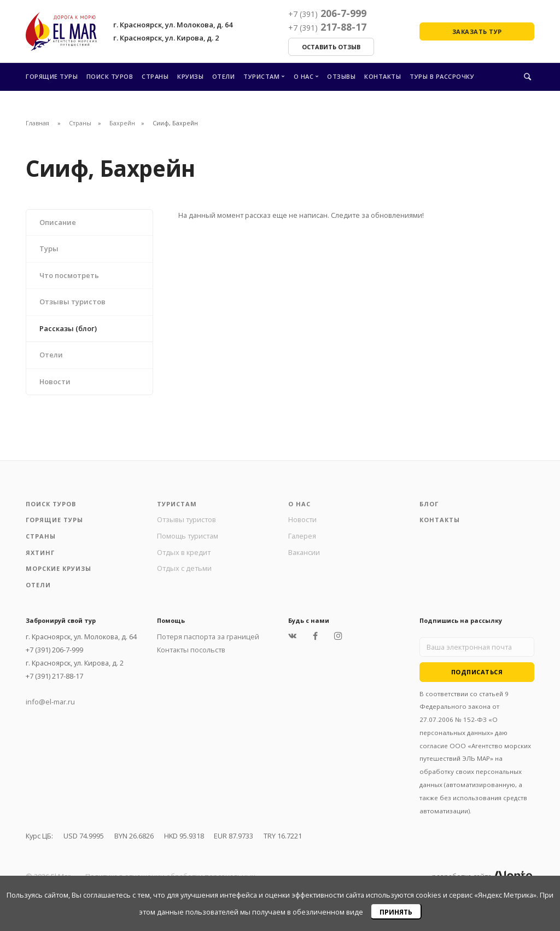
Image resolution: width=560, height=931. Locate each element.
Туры (49, 248)
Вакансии (304, 552)
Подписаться (477, 672)
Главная (37, 123)
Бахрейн (122, 123)
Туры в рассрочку (442, 76)
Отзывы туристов (72, 302)
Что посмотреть (69, 275)
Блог (429, 504)
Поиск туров (110, 76)
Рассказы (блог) (68, 328)
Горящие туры (52, 76)
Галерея (302, 536)
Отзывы (341, 76)
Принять (396, 912)
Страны (155, 76)
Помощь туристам (188, 536)
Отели (224, 76)
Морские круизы (59, 568)
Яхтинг (40, 553)
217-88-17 (327, 27)
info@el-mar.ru (50, 702)
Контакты (383, 76)
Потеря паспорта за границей (208, 637)
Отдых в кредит (184, 552)
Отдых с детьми (184, 568)
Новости (55, 381)
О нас (304, 76)
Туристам (261, 76)
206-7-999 (327, 13)
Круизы (190, 76)
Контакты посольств (191, 650)
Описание (58, 222)
